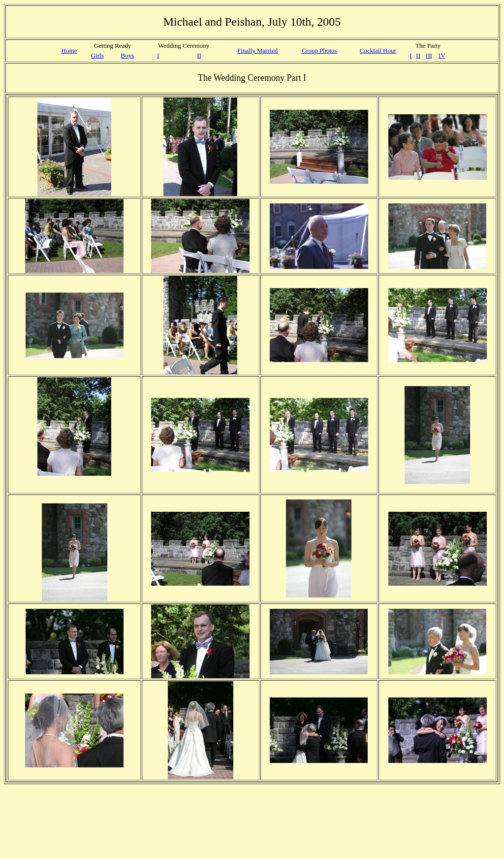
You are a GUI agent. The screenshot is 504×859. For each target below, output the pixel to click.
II (199, 55)
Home (69, 50)
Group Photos (319, 50)
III (429, 55)
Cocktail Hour (378, 50)
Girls (97, 55)
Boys (128, 55)
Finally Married (257, 50)
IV (442, 55)
